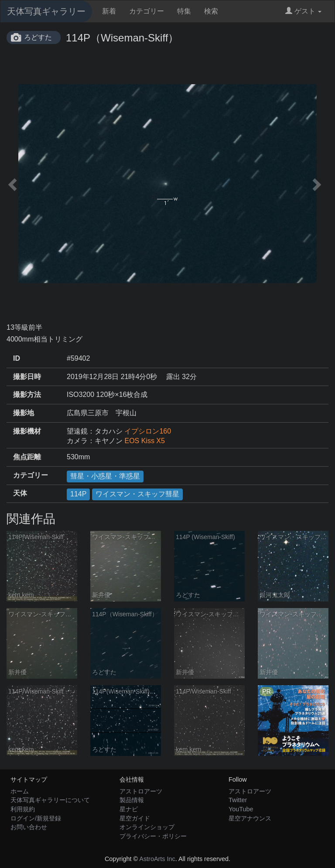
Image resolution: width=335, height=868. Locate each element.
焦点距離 (27, 457)
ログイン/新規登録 (36, 818)
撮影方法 (27, 395)
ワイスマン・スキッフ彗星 (137, 494)
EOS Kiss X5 (144, 441)
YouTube (241, 809)
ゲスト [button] (303, 11)
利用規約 (23, 809)
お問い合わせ (29, 827)
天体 (20, 493)
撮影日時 (27, 377)
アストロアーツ (141, 791)
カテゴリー (147, 11)
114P (78, 494)
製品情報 (132, 800)
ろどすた (38, 37)
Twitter (238, 800)
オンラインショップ (147, 827)
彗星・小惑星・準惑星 (105, 476)
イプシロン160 (148, 431)
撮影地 (24, 413)
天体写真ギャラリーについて (50, 800)
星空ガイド (135, 818)
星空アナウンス (250, 818)
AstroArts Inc (157, 859)
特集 (184, 11)
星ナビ (129, 809)
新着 (109, 11)
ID (17, 358)
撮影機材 (27, 431)
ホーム (20, 791)
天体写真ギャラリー (46, 11)
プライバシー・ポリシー (153, 836)
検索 (211, 11)
